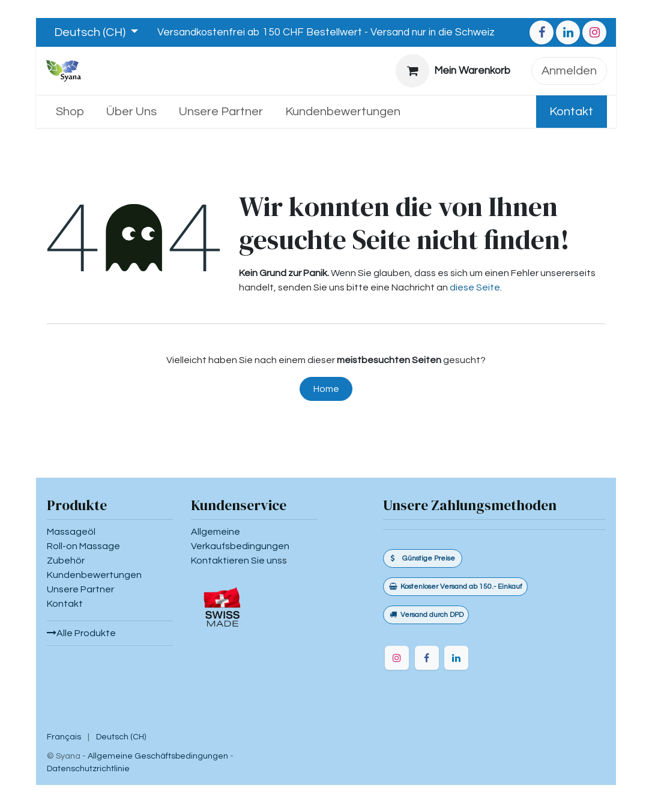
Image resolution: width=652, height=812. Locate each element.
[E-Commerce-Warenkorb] (453, 71)
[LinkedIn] (568, 32)
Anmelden (569, 71)
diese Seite (475, 287)
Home (326, 389)
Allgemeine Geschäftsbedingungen (158, 756)
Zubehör (66, 561)
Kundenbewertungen (94, 575)
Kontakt (571, 112)
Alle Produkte (81, 633)
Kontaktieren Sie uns (237, 561)
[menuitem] (70, 112)
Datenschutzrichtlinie (88, 769)
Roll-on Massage (83, 546)
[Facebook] (542, 32)
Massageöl (71, 532)
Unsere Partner (80, 589)
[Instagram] (594, 32)
